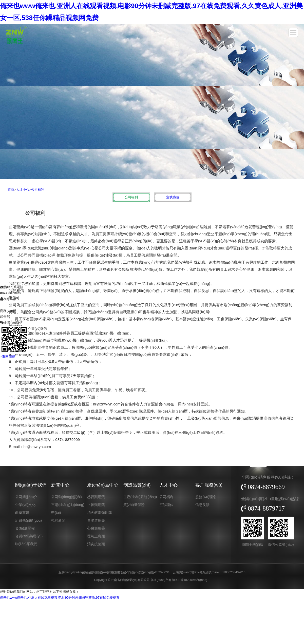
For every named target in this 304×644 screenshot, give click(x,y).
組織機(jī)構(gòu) (29, 520)
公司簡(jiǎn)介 (26, 497)
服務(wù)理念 (206, 497)
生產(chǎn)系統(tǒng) (140, 497)
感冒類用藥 (96, 497)
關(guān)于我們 (31, 485)
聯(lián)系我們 (26, 544)
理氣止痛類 (96, 536)
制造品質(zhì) (137, 485)
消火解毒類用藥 (100, 513)
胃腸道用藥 (96, 520)
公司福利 (38, 190)
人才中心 (23, 190)
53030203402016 (233, 572)
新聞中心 (60, 485)
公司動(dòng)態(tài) (66, 497)
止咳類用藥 (96, 505)
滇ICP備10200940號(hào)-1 (191, 580)
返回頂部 (8, 324)
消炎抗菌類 (96, 544)
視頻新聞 (58, 520)
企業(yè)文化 (25, 505)
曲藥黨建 (22, 513)
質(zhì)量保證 (134, 505)
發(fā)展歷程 (25, 528)
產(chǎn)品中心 (103, 485)
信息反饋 (202, 505)
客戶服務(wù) (209, 485)
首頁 (11, 190)
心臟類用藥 (96, 528)
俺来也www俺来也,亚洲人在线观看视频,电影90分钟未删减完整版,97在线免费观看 (60, 598)
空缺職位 (173, 197)
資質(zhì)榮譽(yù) (29, 536)
